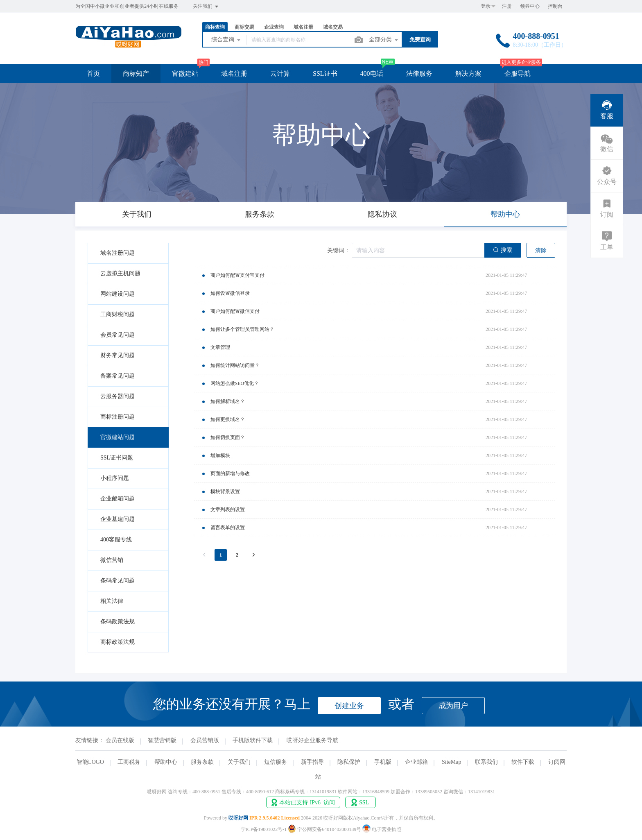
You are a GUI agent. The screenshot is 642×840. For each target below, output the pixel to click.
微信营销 (112, 560)
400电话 (372, 74)
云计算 (280, 74)
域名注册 (303, 27)
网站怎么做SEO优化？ (235, 383)
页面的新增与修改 (230, 473)
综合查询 (226, 40)
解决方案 (468, 74)
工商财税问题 (118, 314)
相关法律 (112, 601)
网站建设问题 (118, 294)
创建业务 (349, 706)
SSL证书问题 (117, 458)
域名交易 (333, 27)
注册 (507, 6)
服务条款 (202, 762)
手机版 (383, 762)
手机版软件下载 (253, 740)
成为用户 (453, 706)
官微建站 (185, 74)
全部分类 (384, 40)
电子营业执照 (382, 829)
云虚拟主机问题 (120, 273)
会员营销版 (205, 740)
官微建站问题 (118, 437)
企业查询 (274, 27)
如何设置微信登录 (230, 293)
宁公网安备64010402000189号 (325, 829)
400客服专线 (116, 540)
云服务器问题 (118, 396)
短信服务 (276, 762)
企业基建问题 (118, 519)
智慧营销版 (162, 740)
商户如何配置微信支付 (235, 311)
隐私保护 (349, 762)
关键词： (339, 250)
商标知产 (136, 74)
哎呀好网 (238, 818)
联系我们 (486, 762)
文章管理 (220, 347)
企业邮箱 (416, 762)
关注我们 (206, 7)
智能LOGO (90, 762)
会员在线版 (120, 740)
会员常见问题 (118, 335)
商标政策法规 (118, 642)
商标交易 (244, 27)
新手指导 (312, 762)
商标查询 (215, 27)
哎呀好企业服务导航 (312, 740)
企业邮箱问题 (118, 499)
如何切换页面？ (228, 437)
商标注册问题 (118, 417)
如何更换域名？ (228, 419)
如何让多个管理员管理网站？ (242, 329)
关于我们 (239, 762)
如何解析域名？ (228, 401)
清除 (541, 250)
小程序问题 (115, 478)
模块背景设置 (225, 491)
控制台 (555, 6)
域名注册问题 (118, 253)
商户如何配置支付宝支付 (237, 275)
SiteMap (451, 762)
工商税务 (129, 762)
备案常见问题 (118, 376)
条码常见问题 (118, 581)
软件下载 (523, 762)
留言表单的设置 (228, 528)
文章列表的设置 (228, 509)
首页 (93, 74)
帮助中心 (166, 762)
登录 (486, 6)
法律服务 (419, 74)
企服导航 (518, 74)
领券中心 (530, 6)
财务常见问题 (118, 355)
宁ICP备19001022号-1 (264, 829)
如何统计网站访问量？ (235, 365)
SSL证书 (325, 74)
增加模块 (220, 455)
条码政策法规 (118, 622)
